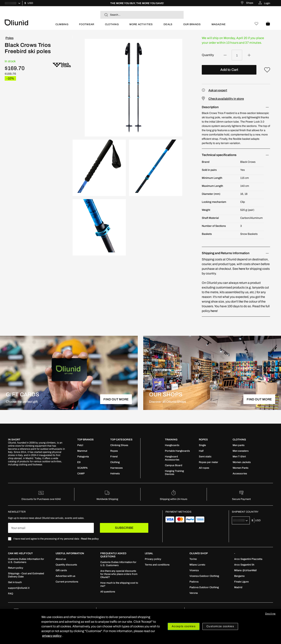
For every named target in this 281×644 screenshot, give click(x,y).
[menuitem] (62, 26)
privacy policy (52, 636)
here (242, 269)
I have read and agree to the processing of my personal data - (56, 539)
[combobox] (142, 15)
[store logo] (27, 22)
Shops (250, 3)
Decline (270, 614)
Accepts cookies (184, 626)
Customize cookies (220, 626)
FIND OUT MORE (116, 399)
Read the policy (90, 539)
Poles (9, 38)
